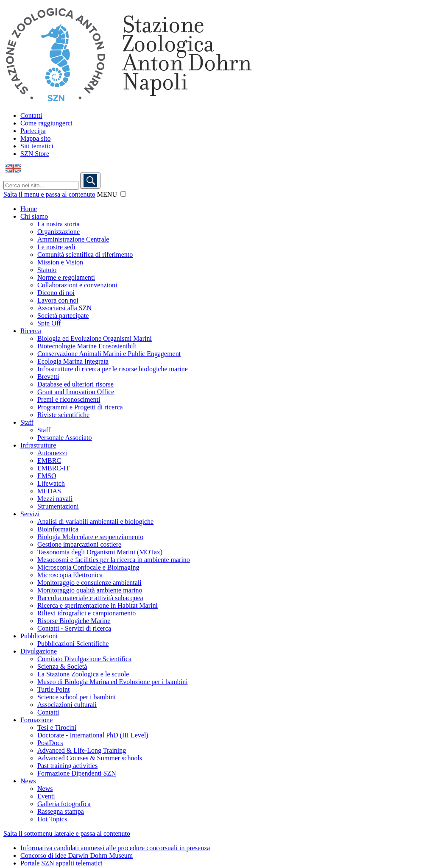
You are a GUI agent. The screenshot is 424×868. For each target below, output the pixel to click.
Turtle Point (53, 689)
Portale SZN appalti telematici (61, 863)
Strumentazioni (58, 506)
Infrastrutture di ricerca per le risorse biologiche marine (113, 369)
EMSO (47, 476)
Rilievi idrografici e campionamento (86, 613)
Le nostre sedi (56, 247)
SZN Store (35, 154)
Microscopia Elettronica (70, 575)
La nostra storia (59, 224)
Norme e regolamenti (66, 277)
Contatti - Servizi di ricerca (74, 628)
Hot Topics (52, 819)
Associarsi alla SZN (64, 308)
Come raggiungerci (46, 123)
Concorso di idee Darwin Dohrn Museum (77, 855)
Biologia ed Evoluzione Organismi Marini (95, 338)
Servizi (30, 514)
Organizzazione (59, 232)
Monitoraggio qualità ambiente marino (90, 590)
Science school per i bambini (77, 697)
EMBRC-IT (53, 468)
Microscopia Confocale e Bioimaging (88, 567)
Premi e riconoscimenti (69, 399)
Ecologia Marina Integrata (73, 361)
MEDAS (49, 491)
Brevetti (48, 377)
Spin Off (49, 323)
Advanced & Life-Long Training (82, 750)
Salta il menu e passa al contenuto (49, 194)
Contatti (31, 115)
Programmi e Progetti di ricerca (80, 407)
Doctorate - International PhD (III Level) (93, 735)
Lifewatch (51, 483)
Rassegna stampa (61, 811)
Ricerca (31, 331)
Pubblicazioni (39, 636)
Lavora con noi (58, 300)
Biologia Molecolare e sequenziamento (90, 537)
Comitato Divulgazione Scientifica (84, 659)
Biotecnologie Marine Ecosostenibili (87, 346)
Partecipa (33, 131)
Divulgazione (39, 651)
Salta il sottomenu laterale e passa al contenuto (67, 833)
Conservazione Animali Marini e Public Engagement (109, 354)
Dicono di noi (56, 293)
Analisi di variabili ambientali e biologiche (95, 522)
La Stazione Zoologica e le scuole (83, 674)
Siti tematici (37, 146)
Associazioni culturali (67, 705)
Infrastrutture (38, 445)
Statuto (47, 270)
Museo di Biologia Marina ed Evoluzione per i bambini (113, 682)
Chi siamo (34, 216)
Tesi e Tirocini (57, 728)
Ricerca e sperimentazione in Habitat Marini (98, 605)
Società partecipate (63, 316)
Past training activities (67, 766)
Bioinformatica (58, 529)
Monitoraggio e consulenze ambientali (89, 583)
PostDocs (50, 743)
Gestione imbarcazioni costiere (79, 544)
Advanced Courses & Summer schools (90, 758)
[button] (123, 194)
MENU (107, 194)
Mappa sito (36, 138)
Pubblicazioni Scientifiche (73, 644)
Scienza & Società (62, 666)
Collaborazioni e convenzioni (77, 285)
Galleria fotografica (64, 804)
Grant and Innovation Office (76, 392)
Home (29, 209)
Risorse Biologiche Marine (74, 621)
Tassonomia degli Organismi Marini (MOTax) (100, 552)
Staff (27, 422)
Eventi (46, 796)
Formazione (36, 720)
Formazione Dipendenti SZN (77, 773)
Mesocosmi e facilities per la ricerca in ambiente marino (114, 560)
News (28, 781)
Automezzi (52, 453)
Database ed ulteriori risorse (75, 384)
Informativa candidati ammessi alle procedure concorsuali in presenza (115, 848)
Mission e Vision (60, 262)
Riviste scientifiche (63, 415)
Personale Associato (64, 438)
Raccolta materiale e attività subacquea (90, 598)
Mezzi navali (55, 499)
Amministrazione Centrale (73, 239)
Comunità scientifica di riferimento (85, 255)
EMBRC (49, 460)
